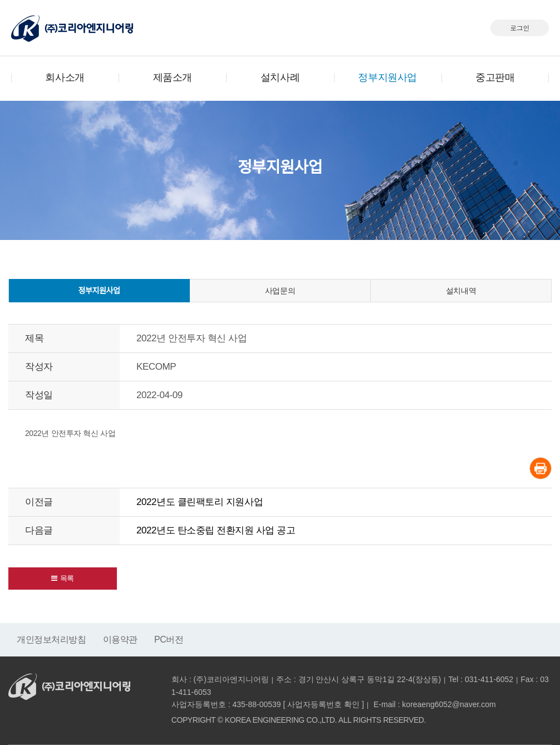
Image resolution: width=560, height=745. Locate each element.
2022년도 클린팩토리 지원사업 (200, 502)
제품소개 (173, 77)
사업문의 (280, 291)
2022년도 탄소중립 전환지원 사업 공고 (216, 530)
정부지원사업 (387, 77)
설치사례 (280, 77)
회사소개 (65, 77)
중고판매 (495, 77)
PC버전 (169, 639)
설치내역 (461, 291)
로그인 (520, 28)
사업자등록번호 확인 (323, 704)
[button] (63, 579)
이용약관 (120, 639)
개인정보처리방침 (51, 639)
